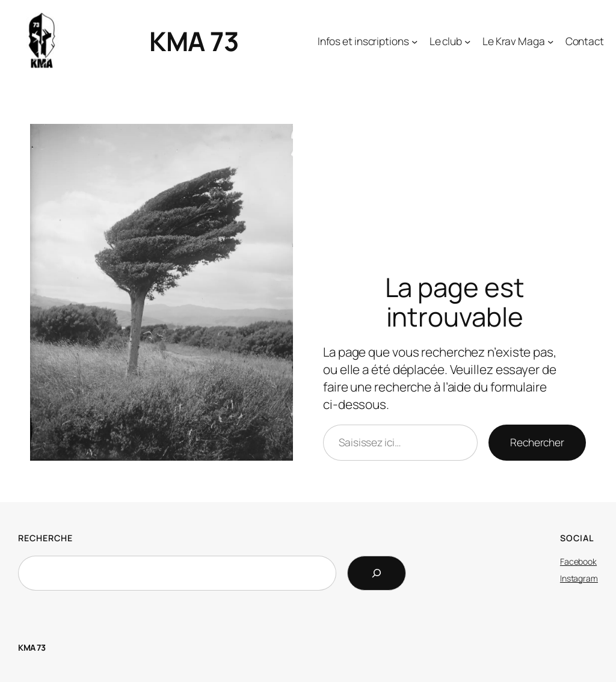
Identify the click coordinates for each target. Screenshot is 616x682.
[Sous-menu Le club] (450, 41)
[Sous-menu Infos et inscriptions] (368, 41)
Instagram (579, 578)
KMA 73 (194, 41)
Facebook (578, 561)
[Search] (377, 573)
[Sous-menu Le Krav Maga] (518, 41)
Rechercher (537, 442)
